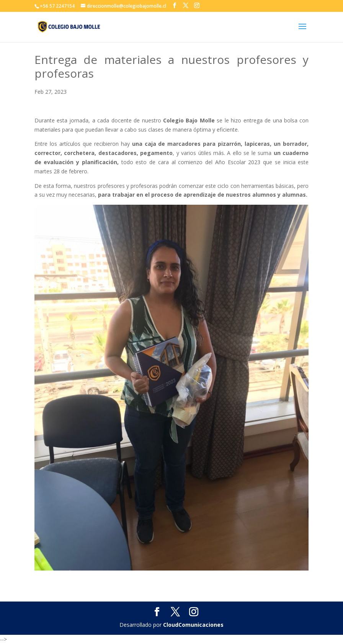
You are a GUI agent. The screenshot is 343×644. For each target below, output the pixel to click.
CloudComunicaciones (193, 625)
